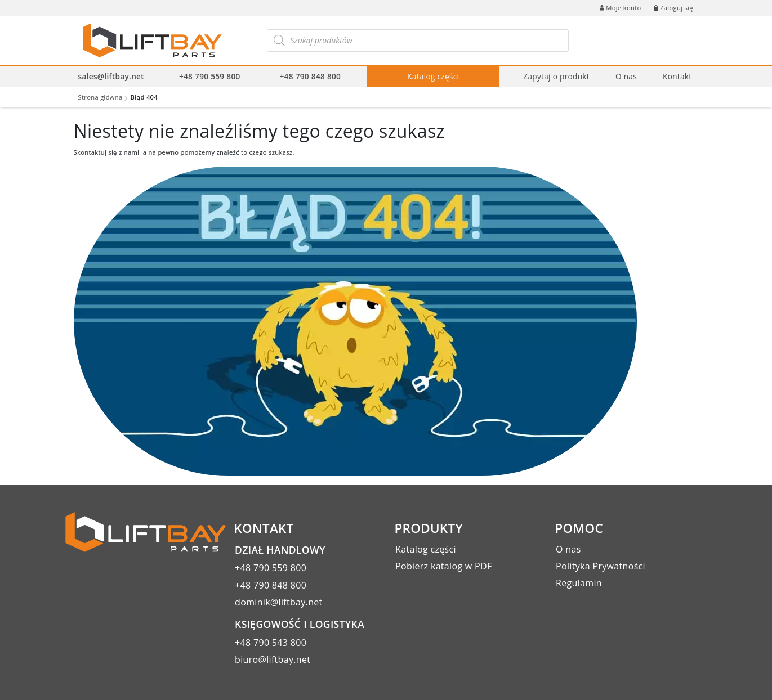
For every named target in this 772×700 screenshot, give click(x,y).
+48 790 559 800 (210, 76)
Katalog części (433, 76)
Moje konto (620, 8)
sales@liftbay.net (111, 76)
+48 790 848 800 (311, 76)
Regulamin (579, 583)
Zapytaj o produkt (556, 76)
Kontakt (677, 76)
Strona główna (101, 97)
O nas (626, 76)
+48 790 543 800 (271, 643)
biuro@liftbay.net (273, 659)
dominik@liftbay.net (279, 602)
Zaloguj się (673, 8)
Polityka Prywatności (601, 566)
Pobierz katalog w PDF (443, 566)
